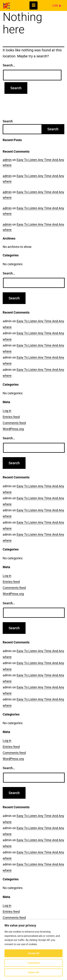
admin (7, 160)
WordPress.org (13, 429)
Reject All (33, 972)
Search (8, 121)
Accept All (34, 953)
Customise (34, 963)
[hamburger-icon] (33, 5)
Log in (7, 411)
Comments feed (14, 423)
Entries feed (11, 417)
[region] (33, 950)
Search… (9, 65)
